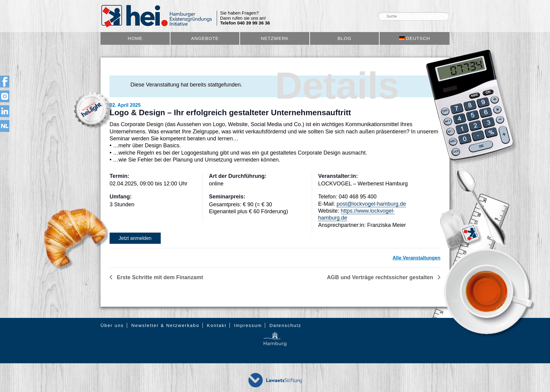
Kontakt (217, 325)
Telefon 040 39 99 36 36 (245, 23)
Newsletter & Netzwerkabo (165, 325)
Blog (344, 38)
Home (135, 38)
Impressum (248, 325)
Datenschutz (285, 325)
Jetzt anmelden (135, 238)
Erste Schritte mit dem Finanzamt (159, 277)
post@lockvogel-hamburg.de (371, 204)
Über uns (112, 325)
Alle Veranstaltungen (417, 258)
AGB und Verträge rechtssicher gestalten (381, 277)
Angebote (205, 38)
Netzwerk (275, 38)
